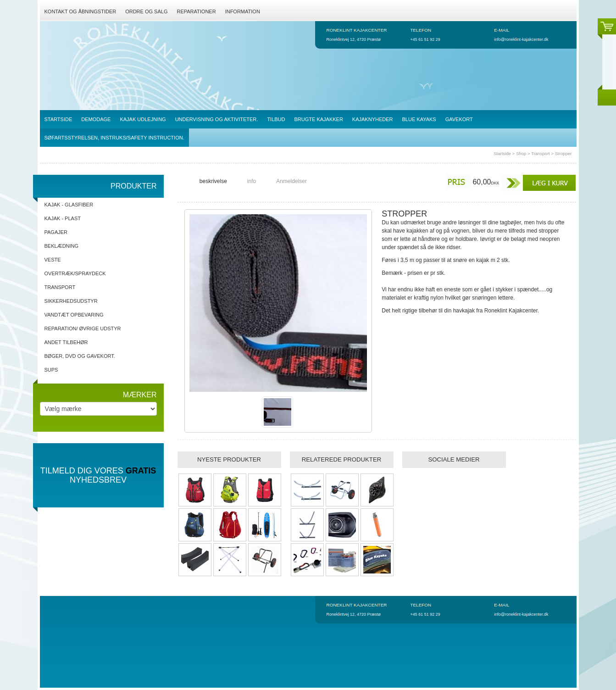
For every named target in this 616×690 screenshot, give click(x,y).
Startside (502, 153)
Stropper (563, 153)
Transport (541, 153)
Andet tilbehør (66, 342)
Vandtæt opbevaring (74, 315)
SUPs (51, 370)
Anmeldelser (291, 181)
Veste (53, 260)
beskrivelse (213, 181)
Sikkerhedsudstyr (71, 301)
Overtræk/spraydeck (75, 273)
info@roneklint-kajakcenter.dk (521, 39)
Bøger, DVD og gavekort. (80, 356)
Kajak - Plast (63, 218)
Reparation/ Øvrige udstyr (83, 328)
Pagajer (56, 232)
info (252, 181)
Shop (521, 153)
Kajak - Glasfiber (69, 205)
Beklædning (62, 246)
